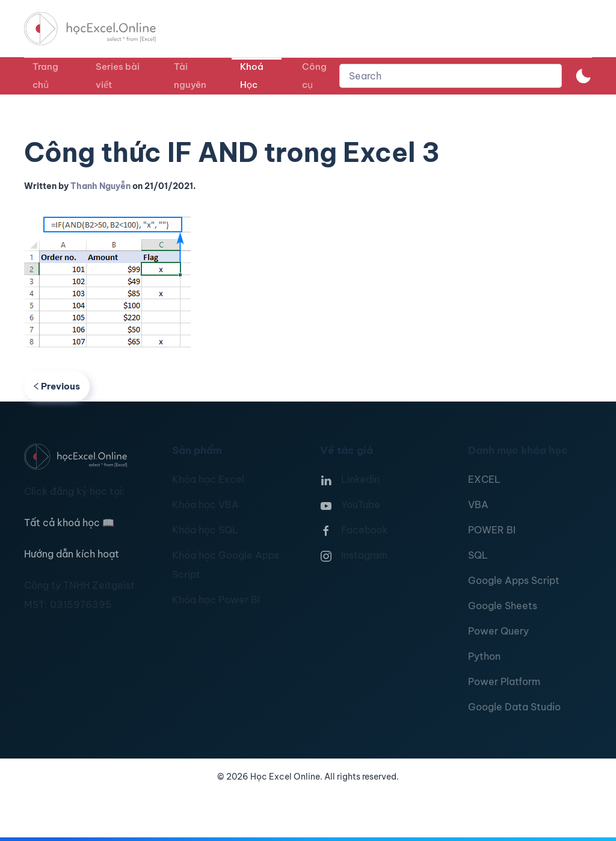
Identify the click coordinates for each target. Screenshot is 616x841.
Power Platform (504, 681)
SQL (478, 555)
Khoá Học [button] (252, 76)
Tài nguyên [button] (190, 76)
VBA (478, 504)
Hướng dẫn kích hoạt (72, 554)
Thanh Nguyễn (100, 186)
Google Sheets (503, 606)
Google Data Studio (514, 707)
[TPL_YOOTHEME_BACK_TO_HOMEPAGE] (101, 29)
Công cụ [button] (314, 76)
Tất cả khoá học (69, 523)
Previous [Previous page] (57, 386)
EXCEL (484, 479)
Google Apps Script (514, 580)
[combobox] (451, 76)
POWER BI (492, 530)
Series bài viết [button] (118, 76)
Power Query (498, 631)
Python (484, 656)
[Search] (451, 76)
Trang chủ (45, 76)
